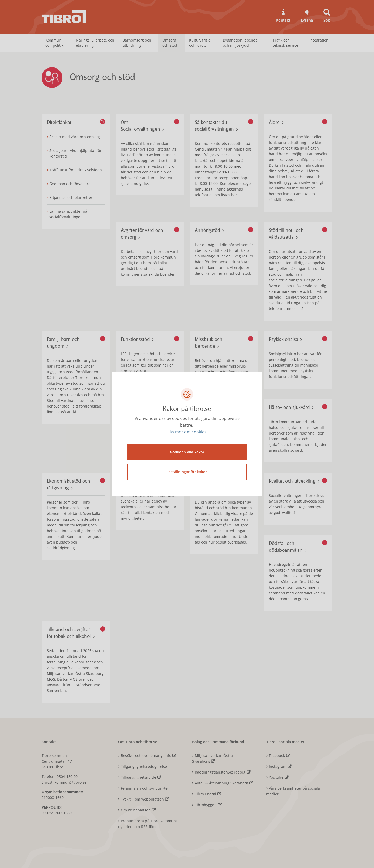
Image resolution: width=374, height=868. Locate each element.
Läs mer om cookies (187, 433)
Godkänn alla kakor (187, 452)
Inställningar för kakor (187, 471)
